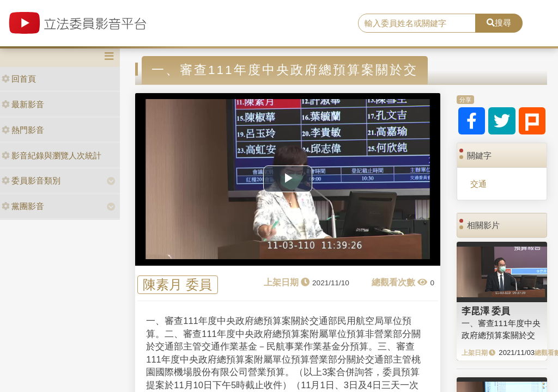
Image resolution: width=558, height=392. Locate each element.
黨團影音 (23, 206)
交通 (478, 184)
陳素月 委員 (177, 285)
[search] (417, 23)
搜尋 (499, 23)
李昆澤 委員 (486, 311)
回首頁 (19, 79)
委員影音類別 (31, 180)
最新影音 (23, 104)
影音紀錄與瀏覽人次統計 (51, 155)
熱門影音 (23, 130)
